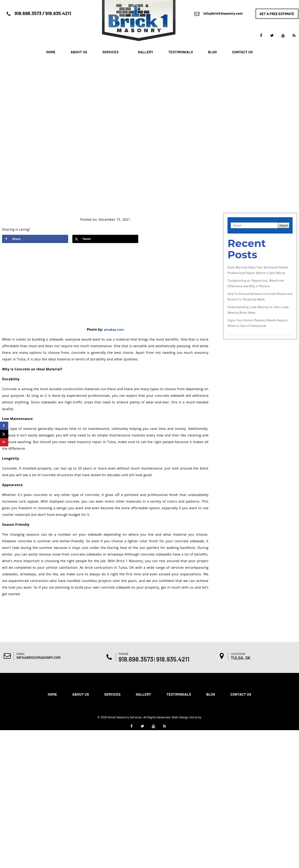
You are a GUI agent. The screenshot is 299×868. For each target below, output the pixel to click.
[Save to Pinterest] (4, 442)
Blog (213, 52)
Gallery (146, 52)
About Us (79, 52)
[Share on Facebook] (35, 239)
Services (110, 52)
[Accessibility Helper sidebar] (294, 361)
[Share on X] (105, 239)
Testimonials (181, 52)
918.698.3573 (28, 13)
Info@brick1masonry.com (223, 13)
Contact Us (242, 52)
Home (51, 52)
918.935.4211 (58, 13)
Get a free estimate (277, 14)
